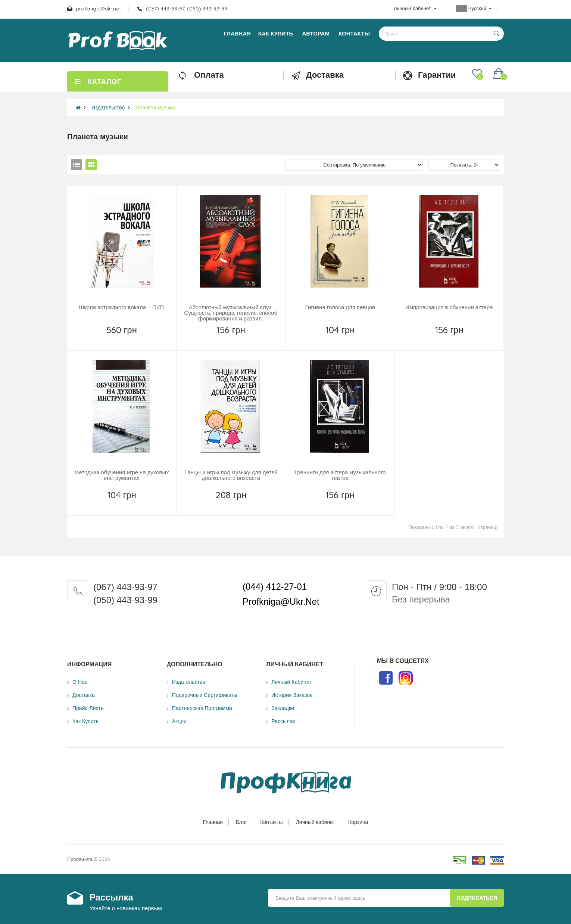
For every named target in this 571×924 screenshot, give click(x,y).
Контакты (271, 822)
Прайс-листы (88, 708)
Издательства (189, 682)
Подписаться (477, 898)
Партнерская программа (202, 708)
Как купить (85, 721)
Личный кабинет (316, 822)
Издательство (108, 108)
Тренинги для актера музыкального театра (340, 475)
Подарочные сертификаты (205, 695)
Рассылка (283, 721)
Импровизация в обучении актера (449, 307)
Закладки (283, 708)
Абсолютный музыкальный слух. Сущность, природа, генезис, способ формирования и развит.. (231, 313)
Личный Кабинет (291, 682)
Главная (213, 822)
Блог (241, 822)
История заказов (292, 695)
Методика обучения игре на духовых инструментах (122, 475)
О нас (80, 682)
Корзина (358, 822)
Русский (474, 9)
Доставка (84, 695)
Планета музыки (155, 108)
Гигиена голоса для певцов (340, 307)
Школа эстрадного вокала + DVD (121, 307)
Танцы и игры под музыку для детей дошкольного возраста (231, 475)
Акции (179, 721)
